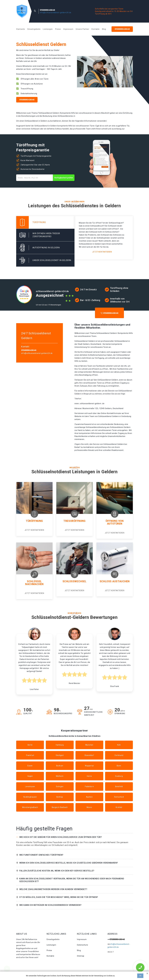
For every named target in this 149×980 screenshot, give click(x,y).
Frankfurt (30, 755)
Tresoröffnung (74, 521)
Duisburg (119, 776)
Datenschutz (82, 945)
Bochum (60, 766)
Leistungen (48, 29)
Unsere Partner (82, 29)
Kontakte (96, 29)
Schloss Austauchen (115, 581)
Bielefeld (119, 787)
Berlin (30, 745)
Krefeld (119, 807)
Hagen (30, 776)
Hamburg (60, 745)
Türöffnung (34, 521)
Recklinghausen (30, 797)
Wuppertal (89, 766)
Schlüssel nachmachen (34, 583)
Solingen (60, 787)
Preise (58, 29)
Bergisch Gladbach (60, 807)
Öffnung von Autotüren (115, 522)
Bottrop (60, 797)
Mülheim (60, 776)
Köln (119, 745)
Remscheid (119, 797)
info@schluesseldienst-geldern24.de (56, 13)
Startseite (21, 29)
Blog (104, 29)
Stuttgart (60, 755)
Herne (89, 776)
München (89, 745)
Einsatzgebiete (34, 29)
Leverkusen (30, 787)
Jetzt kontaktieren (102, 252)
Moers (89, 807)
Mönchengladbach (30, 807)
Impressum (68, 29)
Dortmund (119, 755)
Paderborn (89, 787)
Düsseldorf (89, 755)
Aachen (89, 797)
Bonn (119, 766)
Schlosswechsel (75, 581)
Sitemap (81, 956)
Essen (30, 766)
